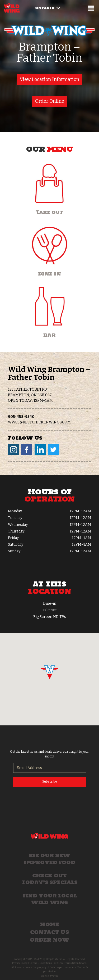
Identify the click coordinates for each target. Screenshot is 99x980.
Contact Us (49, 932)
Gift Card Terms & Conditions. (70, 963)
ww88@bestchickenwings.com (39, 422)
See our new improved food (49, 859)
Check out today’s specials (50, 879)
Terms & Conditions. (41, 963)
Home (50, 924)
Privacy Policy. (20, 963)
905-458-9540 (21, 417)
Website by (49, 976)
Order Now (50, 940)
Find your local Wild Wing (50, 899)
